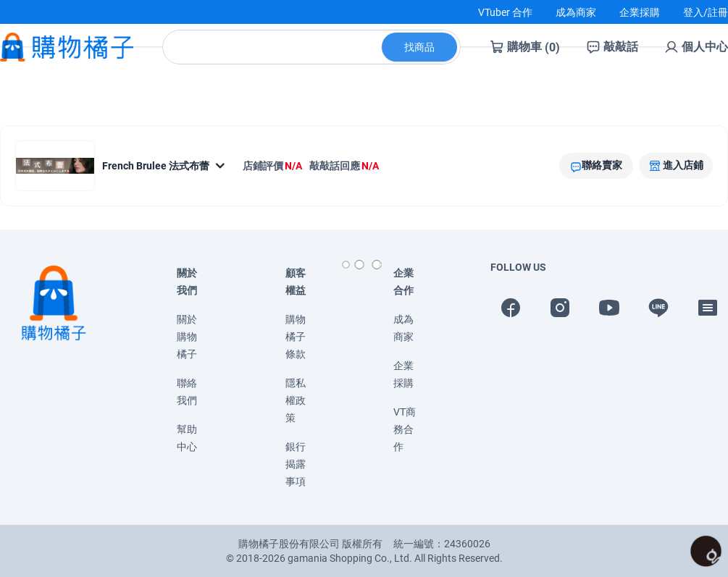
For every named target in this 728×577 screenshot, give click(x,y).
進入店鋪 (683, 165)
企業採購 (640, 12)
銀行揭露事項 (296, 464)
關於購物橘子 (187, 337)
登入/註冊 (706, 12)
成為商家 (576, 12)
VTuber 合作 (505, 12)
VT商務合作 (405, 429)
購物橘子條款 (296, 337)
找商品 (419, 59)
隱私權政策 (296, 400)
